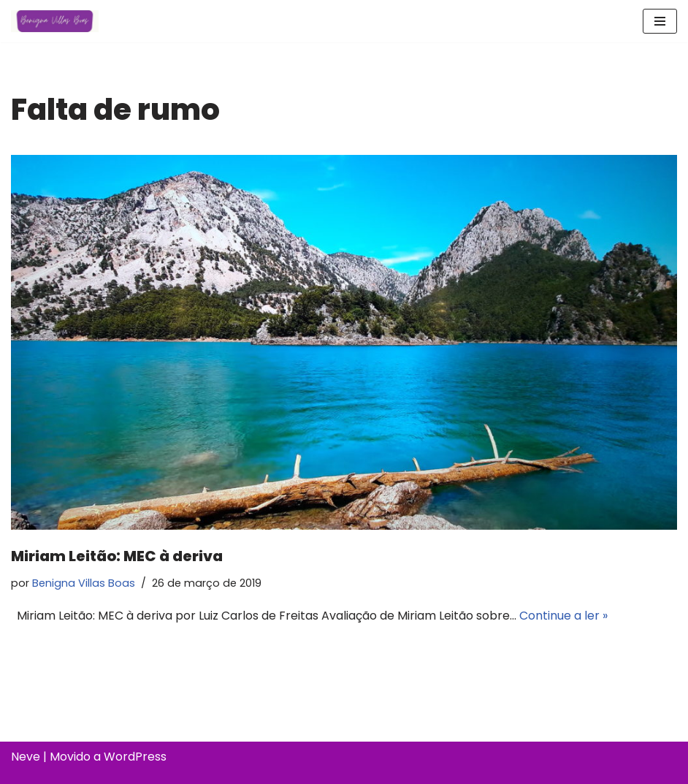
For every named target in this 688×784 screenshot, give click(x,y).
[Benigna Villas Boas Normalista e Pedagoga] (55, 21)
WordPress (135, 757)
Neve (26, 757)
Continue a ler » (563, 616)
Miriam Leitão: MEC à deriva (117, 556)
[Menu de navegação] (660, 21)
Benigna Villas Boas (84, 583)
